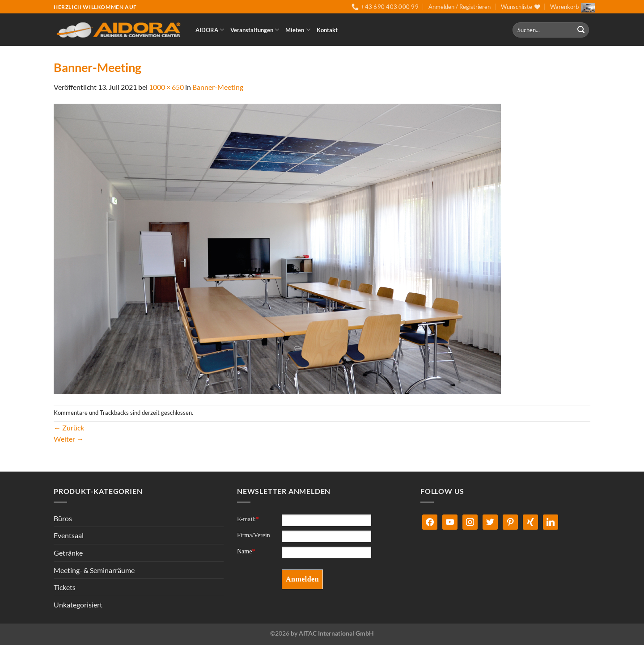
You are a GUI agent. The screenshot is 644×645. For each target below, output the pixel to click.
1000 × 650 (166, 87)
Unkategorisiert (78, 605)
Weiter (69, 439)
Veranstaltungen (255, 30)
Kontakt (327, 30)
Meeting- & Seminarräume (94, 570)
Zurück (69, 428)
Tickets (65, 587)
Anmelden (302, 579)
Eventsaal (69, 535)
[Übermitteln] (581, 30)
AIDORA (210, 30)
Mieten (298, 30)
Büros (63, 518)
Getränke (68, 553)
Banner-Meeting (218, 87)
